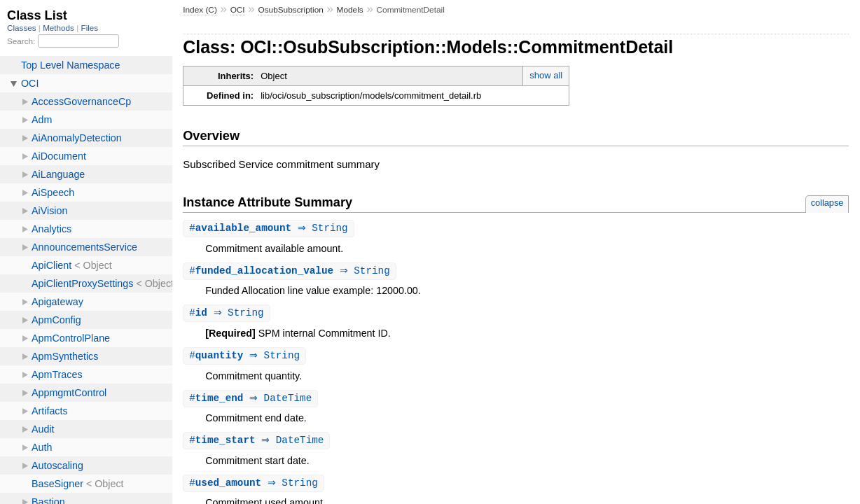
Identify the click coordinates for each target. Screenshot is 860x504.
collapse (827, 203)
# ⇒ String (270, 229)
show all (546, 75)
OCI (238, 10)
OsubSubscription (290, 10)
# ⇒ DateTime (252, 401)
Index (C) (200, 10)
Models (350, 10)
